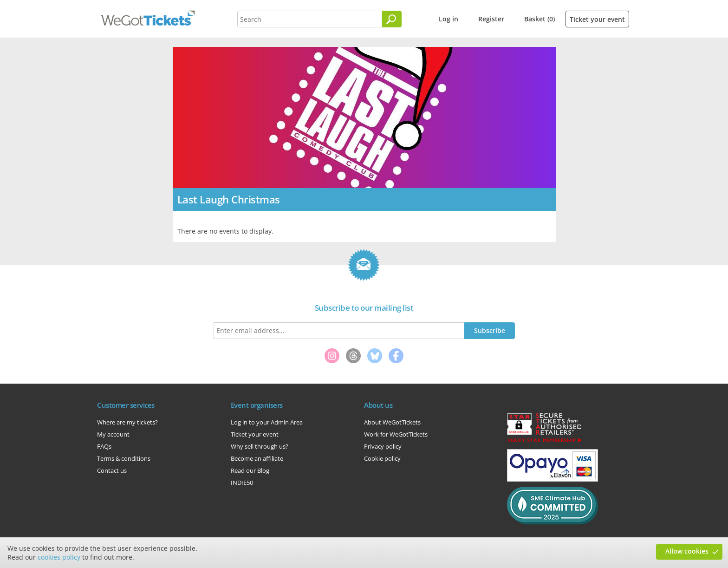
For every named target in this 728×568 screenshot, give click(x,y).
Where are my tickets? (127, 422)
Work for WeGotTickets (396, 434)
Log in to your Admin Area (267, 422)
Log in (448, 19)
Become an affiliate (257, 458)
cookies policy (59, 557)
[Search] (392, 19)
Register (491, 19)
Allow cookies (687, 551)
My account (113, 434)
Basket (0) (539, 19)
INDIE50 (242, 483)
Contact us (112, 470)
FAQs (104, 446)
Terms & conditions (124, 458)
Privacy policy (383, 446)
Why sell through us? (260, 446)
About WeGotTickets (392, 422)
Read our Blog (250, 470)
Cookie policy (382, 458)
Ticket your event (597, 19)
